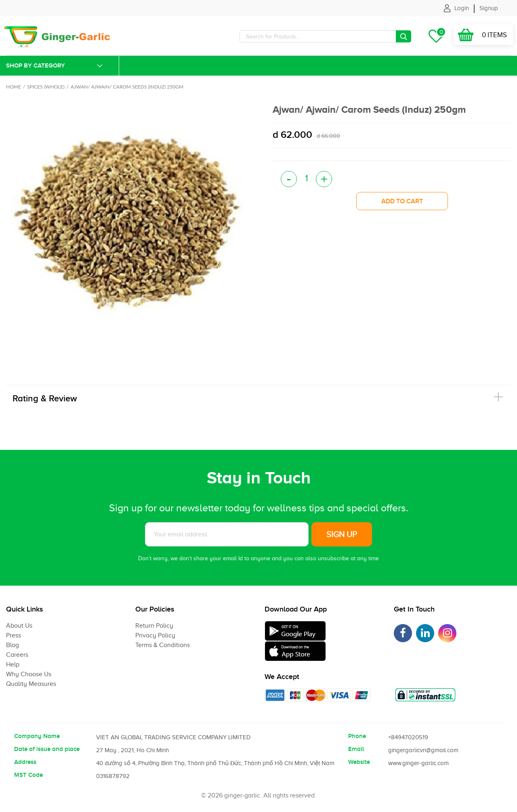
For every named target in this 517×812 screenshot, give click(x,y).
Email (356, 749)
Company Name (37, 736)
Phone (357, 736)
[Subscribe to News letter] (227, 534)
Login (462, 8)
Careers (17, 655)
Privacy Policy (155, 635)
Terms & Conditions (163, 645)
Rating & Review (45, 398)
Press (14, 635)
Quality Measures (31, 684)
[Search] (325, 36)
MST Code (28, 775)
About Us (19, 626)
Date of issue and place (47, 749)
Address (25, 762)
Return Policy (154, 626)
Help (13, 664)
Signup (489, 8)
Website (359, 762)
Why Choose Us (29, 674)
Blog (13, 645)
